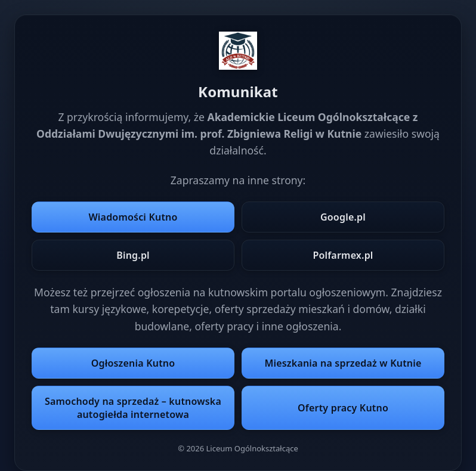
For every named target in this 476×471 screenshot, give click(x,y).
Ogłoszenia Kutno (133, 363)
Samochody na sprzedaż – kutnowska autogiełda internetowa (133, 408)
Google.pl (343, 217)
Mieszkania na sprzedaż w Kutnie (343, 363)
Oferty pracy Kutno (343, 408)
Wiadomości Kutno (133, 217)
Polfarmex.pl (343, 255)
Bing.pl (133, 255)
